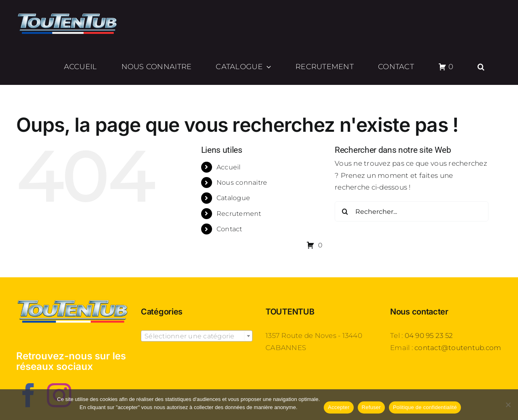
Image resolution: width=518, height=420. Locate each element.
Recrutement (239, 214)
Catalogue (233, 198)
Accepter (339, 407)
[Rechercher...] (412, 211)
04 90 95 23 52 (429, 336)
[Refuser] (508, 405)
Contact (229, 229)
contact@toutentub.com (458, 348)
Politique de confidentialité (425, 407)
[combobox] (197, 336)
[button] (481, 67)
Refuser (371, 407)
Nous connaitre (242, 183)
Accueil (229, 167)
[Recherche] (345, 211)
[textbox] (197, 336)
